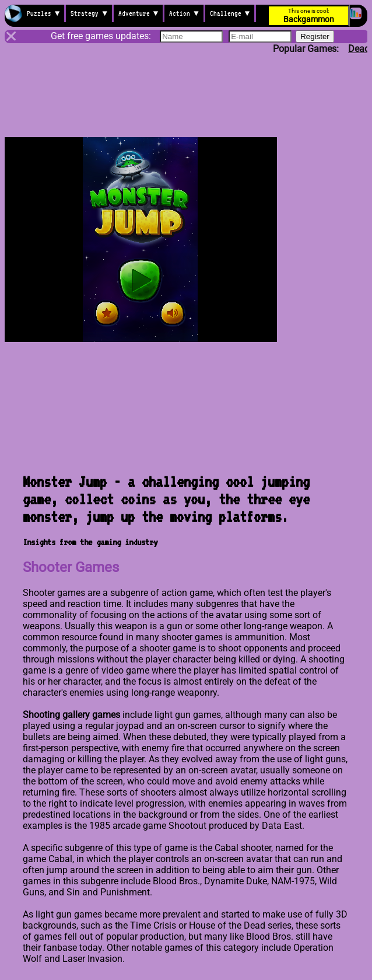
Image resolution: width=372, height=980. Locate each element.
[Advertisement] (186, 86)
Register (315, 36)
